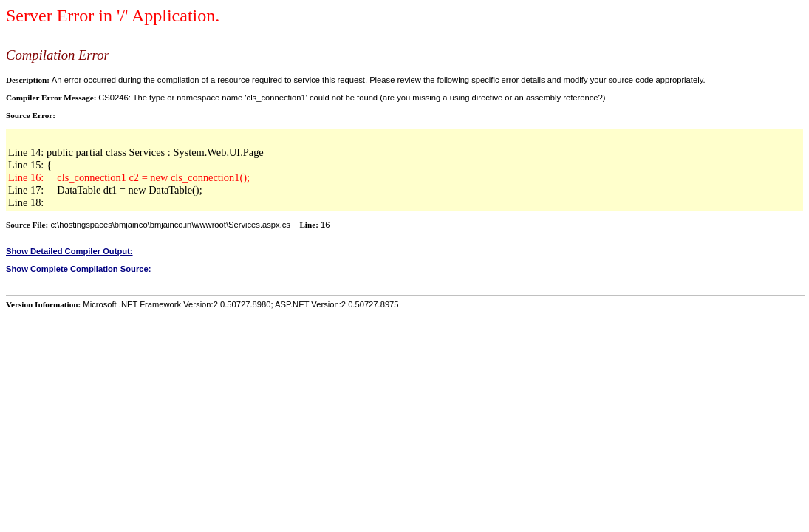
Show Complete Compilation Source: (78, 269)
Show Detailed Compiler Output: (69, 251)
